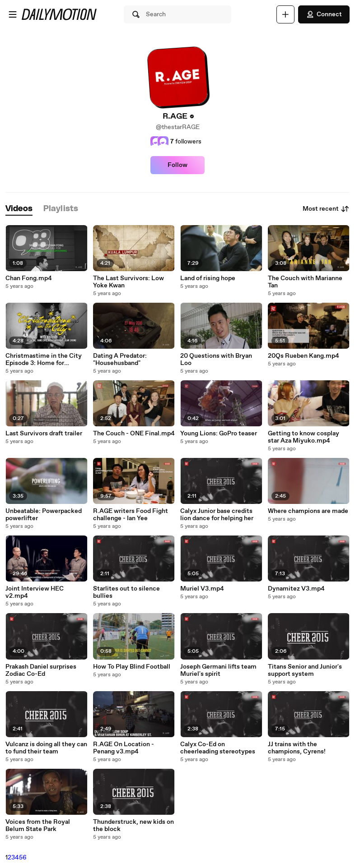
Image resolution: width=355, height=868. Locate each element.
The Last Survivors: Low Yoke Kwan (128, 282)
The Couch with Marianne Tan (305, 282)
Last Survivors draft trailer (44, 434)
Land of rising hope (208, 278)
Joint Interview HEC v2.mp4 (35, 592)
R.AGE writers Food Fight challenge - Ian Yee (131, 515)
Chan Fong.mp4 (29, 278)
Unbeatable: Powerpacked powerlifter (44, 515)
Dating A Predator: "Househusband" (120, 360)
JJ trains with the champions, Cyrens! (297, 748)
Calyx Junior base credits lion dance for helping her (217, 515)
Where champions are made (308, 511)
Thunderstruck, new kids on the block (133, 826)
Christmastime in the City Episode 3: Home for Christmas (44, 360)
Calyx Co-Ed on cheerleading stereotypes (218, 748)
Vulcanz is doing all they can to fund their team (46, 748)
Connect (324, 14)
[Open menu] (13, 14)
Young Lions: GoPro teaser (219, 434)
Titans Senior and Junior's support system (305, 670)
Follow (177, 165)
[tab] (19, 209)
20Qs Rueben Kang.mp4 (304, 356)
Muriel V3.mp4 (202, 589)
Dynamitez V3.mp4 (296, 589)
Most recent (326, 209)
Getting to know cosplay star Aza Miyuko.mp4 (304, 437)
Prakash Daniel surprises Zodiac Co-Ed (41, 670)
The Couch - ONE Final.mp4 (134, 434)
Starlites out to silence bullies (126, 592)
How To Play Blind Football (132, 667)
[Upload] (285, 14)
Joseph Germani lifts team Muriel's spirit (218, 670)
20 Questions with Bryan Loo (216, 360)
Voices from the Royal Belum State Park (38, 826)
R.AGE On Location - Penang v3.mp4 (124, 748)
